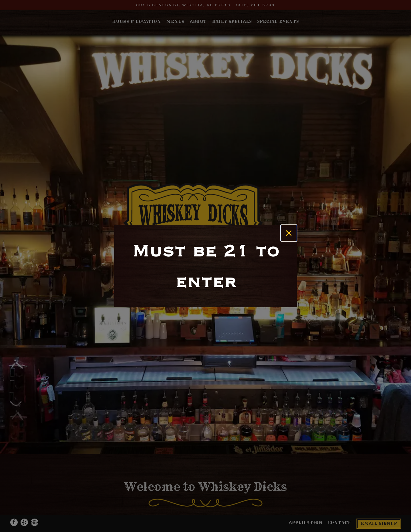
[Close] (289, 233)
